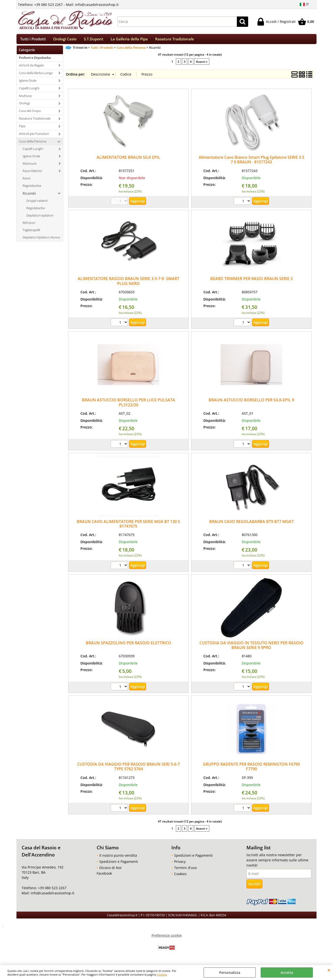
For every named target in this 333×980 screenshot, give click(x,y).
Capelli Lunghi (29, 91)
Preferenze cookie (167, 938)
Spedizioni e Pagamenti (119, 864)
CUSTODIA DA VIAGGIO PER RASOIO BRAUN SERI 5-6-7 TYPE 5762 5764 (129, 769)
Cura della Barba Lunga (36, 76)
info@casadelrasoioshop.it (52, 896)
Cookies (162, 974)
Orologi (24, 106)
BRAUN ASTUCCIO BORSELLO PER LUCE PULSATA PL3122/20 (129, 405)
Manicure (30, 166)
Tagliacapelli (31, 233)
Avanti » (202, 64)
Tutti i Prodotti (33, 40)
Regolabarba (32, 189)
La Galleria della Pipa (129, 40)
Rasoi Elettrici (32, 174)
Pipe (22, 129)
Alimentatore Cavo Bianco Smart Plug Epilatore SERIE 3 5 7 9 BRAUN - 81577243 (251, 163)
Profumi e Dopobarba (35, 61)
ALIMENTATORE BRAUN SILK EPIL (128, 160)
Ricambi (29, 196)
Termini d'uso (185, 871)
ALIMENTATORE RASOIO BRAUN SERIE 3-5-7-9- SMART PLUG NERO (129, 284)
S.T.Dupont (94, 40)
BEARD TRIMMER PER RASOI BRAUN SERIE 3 (251, 282)
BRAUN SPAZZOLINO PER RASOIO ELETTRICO (129, 646)
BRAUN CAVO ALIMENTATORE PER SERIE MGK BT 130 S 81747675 (128, 527)
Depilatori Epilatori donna (41, 240)
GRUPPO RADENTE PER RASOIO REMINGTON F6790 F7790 (251, 769)
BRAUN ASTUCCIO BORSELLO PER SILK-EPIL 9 (251, 403)
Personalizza (230, 972)
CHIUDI (329, 970)
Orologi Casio (65, 40)
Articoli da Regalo (31, 68)
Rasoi (27, 181)
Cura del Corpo (30, 114)
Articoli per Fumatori (34, 137)
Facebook (104, 876)
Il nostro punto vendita (118, 858)
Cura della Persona (33, 144)
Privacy (180, 864)
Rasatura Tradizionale (175, 40)
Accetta (287, 972)
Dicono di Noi (110, 871)
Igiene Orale (28, 83)
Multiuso (25, 99)
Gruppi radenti (37, 204)
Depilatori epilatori (40, 218)
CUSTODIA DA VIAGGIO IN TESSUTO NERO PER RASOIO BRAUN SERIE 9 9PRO (251, 648)
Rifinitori (29, 226)
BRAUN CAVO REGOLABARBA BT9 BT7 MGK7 (251, 524)
